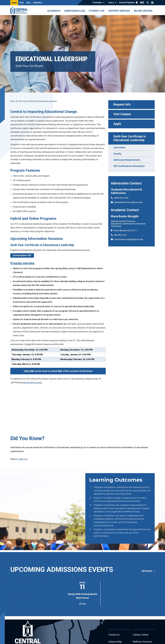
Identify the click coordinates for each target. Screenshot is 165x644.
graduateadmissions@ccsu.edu (128, 202)
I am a (111, 3)
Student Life (97, 11)
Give (28, 3)
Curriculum (119, 147)
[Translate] (98, 3)
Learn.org (23, 459)
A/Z (142, 3)
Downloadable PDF (22, 255)
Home (13, 101)
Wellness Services (142, 642)
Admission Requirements (127, 160)
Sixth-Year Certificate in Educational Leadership (130, 138)
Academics (54, 11)
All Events (147, 571)
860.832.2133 (120, 235)
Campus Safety (141, 635)
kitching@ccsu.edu (33, 382)
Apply (14, 3)
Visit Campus (122, 114)
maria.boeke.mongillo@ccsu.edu (129, 239)
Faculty (117, 154)
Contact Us (114, 635)
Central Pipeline (127, 3)
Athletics (38, 3)
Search (148, 3)
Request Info (122, 105)
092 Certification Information (129, 166)
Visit (22, 3)
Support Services (119, 11)
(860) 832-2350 (121, 198)
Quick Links (152, 3)
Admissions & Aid (75, 11)
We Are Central (143, 11)
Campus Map (115, 642)
